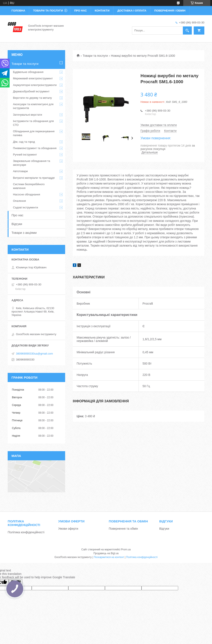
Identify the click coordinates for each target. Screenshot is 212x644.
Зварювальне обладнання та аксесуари (32, 163)
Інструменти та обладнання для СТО (33, 123)
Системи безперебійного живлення (29, 186)
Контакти (102, 11)
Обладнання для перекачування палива (34, 133)
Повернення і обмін (170, 11)
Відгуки (17, 224)
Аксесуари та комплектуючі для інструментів (33, 106)
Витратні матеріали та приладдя (34, 178)
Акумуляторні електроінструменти (35, 85)
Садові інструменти (26, 207)
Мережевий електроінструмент (33, 78)
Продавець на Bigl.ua (106, 553)
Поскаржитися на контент (109, 557)
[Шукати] (187, 31)
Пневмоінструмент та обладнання (35, 148)
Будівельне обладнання (28, 72)
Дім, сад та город (24, 142)
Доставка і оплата (132, 11)
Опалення (19, 201)
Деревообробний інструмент (31, 91)
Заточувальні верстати (28, 115)
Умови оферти (68, 529)
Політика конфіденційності (26, 532)
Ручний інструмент (25, 155)
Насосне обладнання (26, 194)
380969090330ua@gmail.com (34, 354)
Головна (18, 11)
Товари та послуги (48, 11)
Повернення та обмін (123, 529)
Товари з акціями (24, 233)
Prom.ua (126, 550)
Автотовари (20, 171)
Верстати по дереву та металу (32, 98)
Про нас (80, 11)
